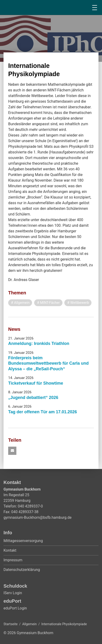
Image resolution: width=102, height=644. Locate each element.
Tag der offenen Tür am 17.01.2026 (43, 412)
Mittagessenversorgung (23, 541)
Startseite (11, 624)
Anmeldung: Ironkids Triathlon (39, 343)
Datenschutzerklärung (22, 570)
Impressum (13, 560)
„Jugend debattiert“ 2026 (33, 398)
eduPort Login (15, 608)
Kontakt (10, 550)
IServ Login (13, 593)
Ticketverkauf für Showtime (36, 383)
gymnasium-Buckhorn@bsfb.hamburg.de (38, 517)
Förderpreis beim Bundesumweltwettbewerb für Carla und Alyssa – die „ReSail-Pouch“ (48, 363)
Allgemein (29, 624)
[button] (12, 451)
